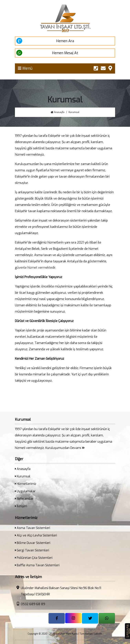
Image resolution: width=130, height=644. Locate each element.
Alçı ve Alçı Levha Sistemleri (36, 535)
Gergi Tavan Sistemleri (32, 550)
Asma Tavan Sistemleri (32, 528)
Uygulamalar (25, 491)
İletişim (21, 506)
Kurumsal (23, 476)
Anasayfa (58, 112)
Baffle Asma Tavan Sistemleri (37, 565)
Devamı (77, 448)
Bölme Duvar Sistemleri (33, 543)
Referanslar (24, 499)
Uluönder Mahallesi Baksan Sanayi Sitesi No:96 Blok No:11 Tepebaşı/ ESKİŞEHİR (58, 591)
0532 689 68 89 (30, 604)
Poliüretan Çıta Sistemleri (34, 558)
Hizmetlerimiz (26, 484)
